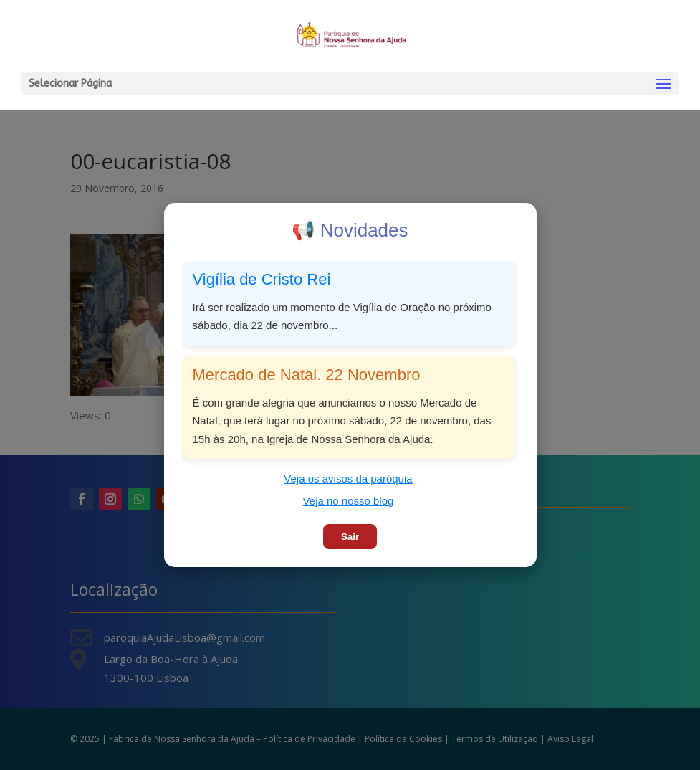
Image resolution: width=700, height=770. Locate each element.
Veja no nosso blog (349, 501)
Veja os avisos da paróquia (348, 479)
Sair (350, 537)
